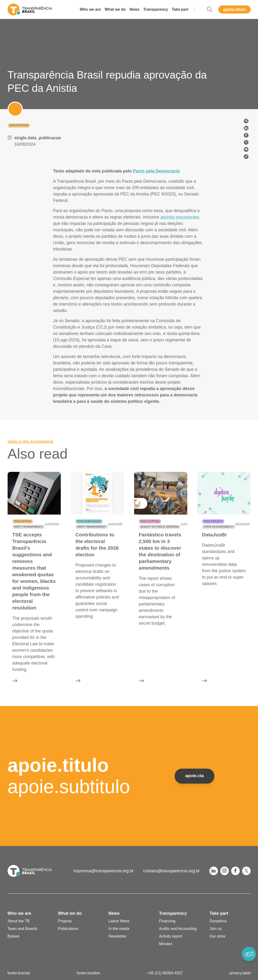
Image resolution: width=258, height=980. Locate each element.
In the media (119, 929)
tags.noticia (23, 521)
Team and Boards (22, 929)
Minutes (166, 944)
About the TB (19, 921)
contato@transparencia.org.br (171, 871)
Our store (218, 936)
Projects (65, 921)
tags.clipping (150, 521)
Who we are (90, 9)
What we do (115, 9)
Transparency (155, 9)
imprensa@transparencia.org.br (104, 871)
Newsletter (117, 936)
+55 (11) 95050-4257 (165, 973)
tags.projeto (213, 521)
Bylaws (14, 936)
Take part (180, 9)
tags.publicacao (89, 521)
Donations (218, 921)
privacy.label (240, 973)
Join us (216, 929)
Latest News (119, 921)
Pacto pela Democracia (156, 171)
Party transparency (29, 527)
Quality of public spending (160, 527)
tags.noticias (19, 125)
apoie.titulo (235, 9)
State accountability (219, 527)
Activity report (171, 936)
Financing (167, 921)
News (135, 9)
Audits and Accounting (178, 929)
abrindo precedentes (180, 217)
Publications (68, 929)
